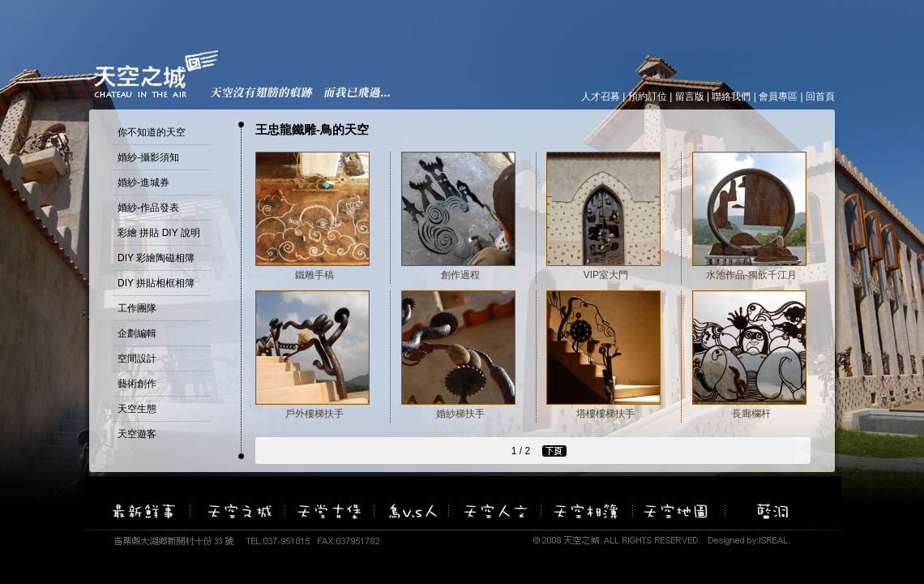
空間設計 (137, 359)
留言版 (690, 97)
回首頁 (820, 97)
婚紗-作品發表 (148, 208)
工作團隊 (137, 308)
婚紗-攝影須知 (148, 157)
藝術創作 (137, 384)
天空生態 (137, 409)
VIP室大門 (606, 275)
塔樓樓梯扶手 (605, 414)
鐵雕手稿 (314, 275)
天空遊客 (137, 434)
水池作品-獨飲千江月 (751, 275)
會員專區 (778, 97)
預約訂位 (648, 97)
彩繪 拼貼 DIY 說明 (159, 233)
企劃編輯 (137, 333)
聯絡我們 (731, 97)
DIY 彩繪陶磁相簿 (156, 258)
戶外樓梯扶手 (314, 414)
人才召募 (601, 97)
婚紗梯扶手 (460, 414)
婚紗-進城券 (143, 182)
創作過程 (460, 275)
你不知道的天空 (152, 132)
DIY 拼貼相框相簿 (156, 283)
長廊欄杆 (751, 414)
